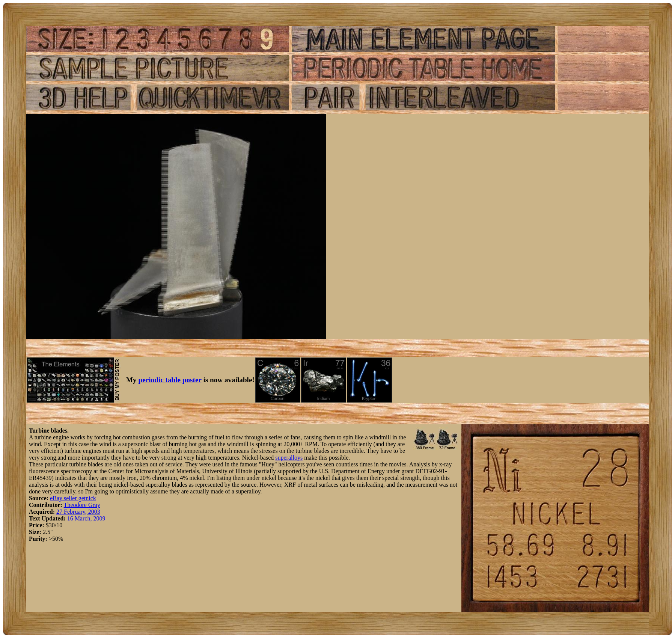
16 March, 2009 (86, 518)
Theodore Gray (82, 505)
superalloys (289, 458)
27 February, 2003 (78, 512)
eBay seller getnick (73, 498)
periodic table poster (170, 380)
